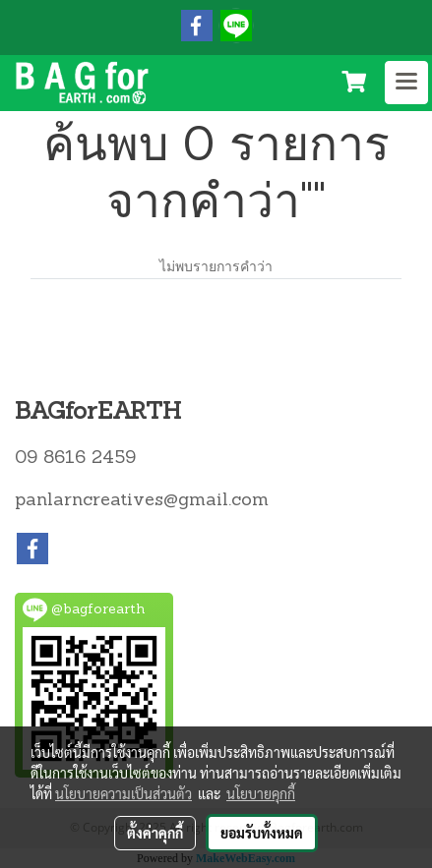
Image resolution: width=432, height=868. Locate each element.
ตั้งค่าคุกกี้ (155, 833)
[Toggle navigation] (406, 83)
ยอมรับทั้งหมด (262, 833)
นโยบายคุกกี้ (261, 793)
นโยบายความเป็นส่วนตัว (123, 793)
